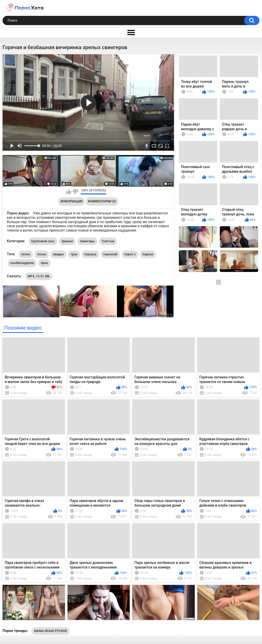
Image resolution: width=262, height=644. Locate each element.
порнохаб (110, 254)
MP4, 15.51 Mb (39, 276)
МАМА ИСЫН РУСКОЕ (51, 631)
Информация (72, 201)
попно (26, 254)
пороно (148, 254)
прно (44, 263)
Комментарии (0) (102, 201)
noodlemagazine (22, 263)
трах (74, 254)
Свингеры (87, 241)
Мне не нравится (75, 192)
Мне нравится (69, 192)
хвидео (58, 254)
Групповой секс (43, 241)
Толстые (108, 241)
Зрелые (67, 241)
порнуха (90, 254)
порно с (130, 254)
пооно (42, 254)
